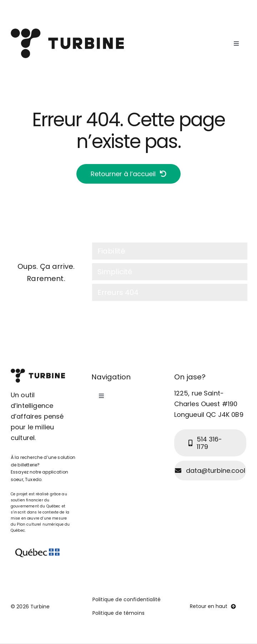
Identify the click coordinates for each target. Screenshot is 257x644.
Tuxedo (33, 479)
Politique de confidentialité (127, 599)
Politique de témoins (119, 613)
